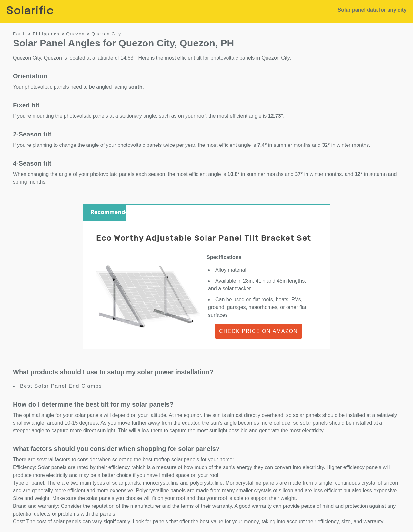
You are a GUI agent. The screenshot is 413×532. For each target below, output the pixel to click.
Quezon (75, 34)
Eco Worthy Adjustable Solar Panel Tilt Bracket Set (204, 238)
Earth (20, 34)
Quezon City (106, 34)
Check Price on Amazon (258, 331)
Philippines (46, 34)
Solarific (30, 11)
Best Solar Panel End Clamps (61, 386)
